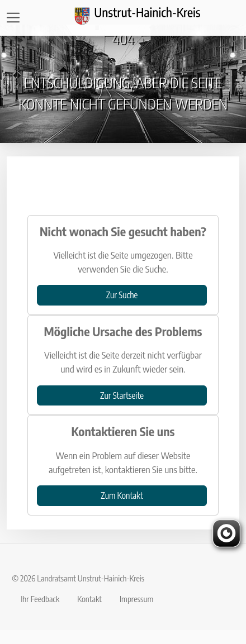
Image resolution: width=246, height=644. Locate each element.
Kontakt (89, 599)
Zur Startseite (122, 395)
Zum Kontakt (122, 495)
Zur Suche (122, 295)
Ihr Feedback (40, 599)
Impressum (136, 599)
